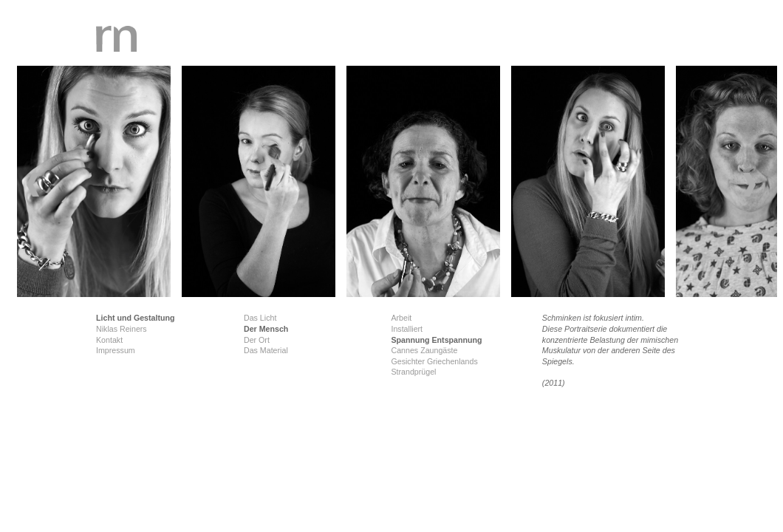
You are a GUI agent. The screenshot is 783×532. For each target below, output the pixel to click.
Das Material (266, 350)
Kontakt (109, 340)
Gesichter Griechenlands (434, 361)
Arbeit (401, 318)
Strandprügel (413, 372)
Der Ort (257, 340)
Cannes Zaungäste (424, 350)
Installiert (407, 329)
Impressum (116, 350)
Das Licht (260, 318)
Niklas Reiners (122, 329)
